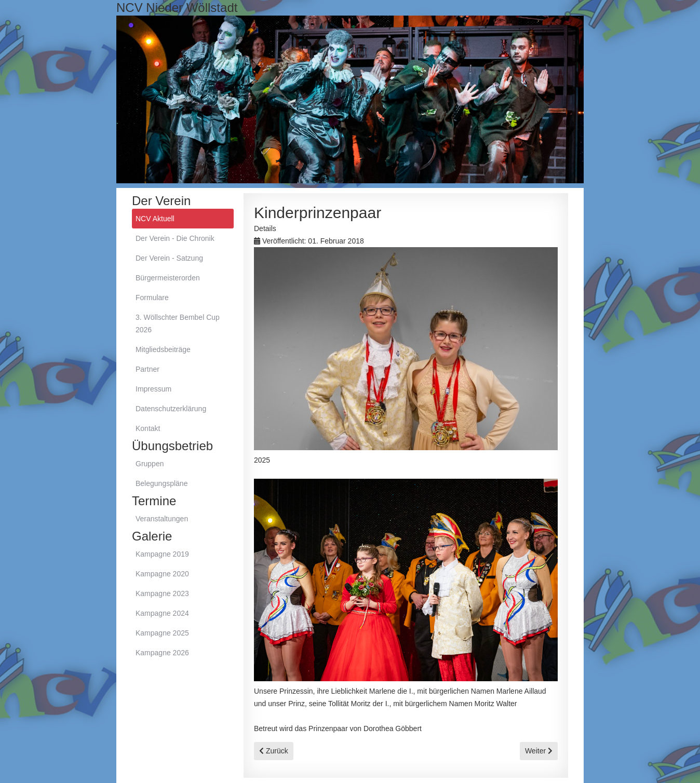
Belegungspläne (161, 483)
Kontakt (148, 428)
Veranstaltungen (162, 519)
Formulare (152, 298)
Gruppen (150, 464)
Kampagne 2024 (162, 613)
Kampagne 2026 (162, 653)
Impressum (153, 389)
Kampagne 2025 (162, 633)
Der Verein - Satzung (169, 258)
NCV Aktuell (155, 219)
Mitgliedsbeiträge (163, 349)
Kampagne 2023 (162, 593)
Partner (147, 369)
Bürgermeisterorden (168, 278)
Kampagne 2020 (162, 574)
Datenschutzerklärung (171, 409)
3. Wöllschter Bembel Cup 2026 (178, 323)
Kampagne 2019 (162, 554)
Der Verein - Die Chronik (175, 238)
